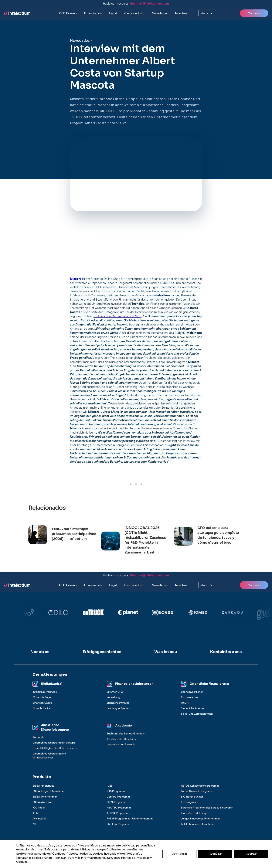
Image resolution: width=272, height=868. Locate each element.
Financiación (93, 13)
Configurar (179, 854)
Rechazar (215, 854)
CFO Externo (68, 13)
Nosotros (181, 13)
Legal (113, 13)
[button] (93, 13)
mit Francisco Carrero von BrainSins (117, 316)
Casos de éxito (134, 13)
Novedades (160, 13)
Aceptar (251, 854)
